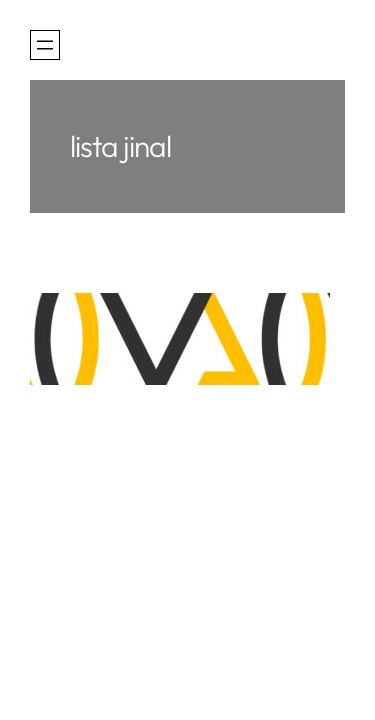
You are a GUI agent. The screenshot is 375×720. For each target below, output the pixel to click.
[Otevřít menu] (45, 45)
